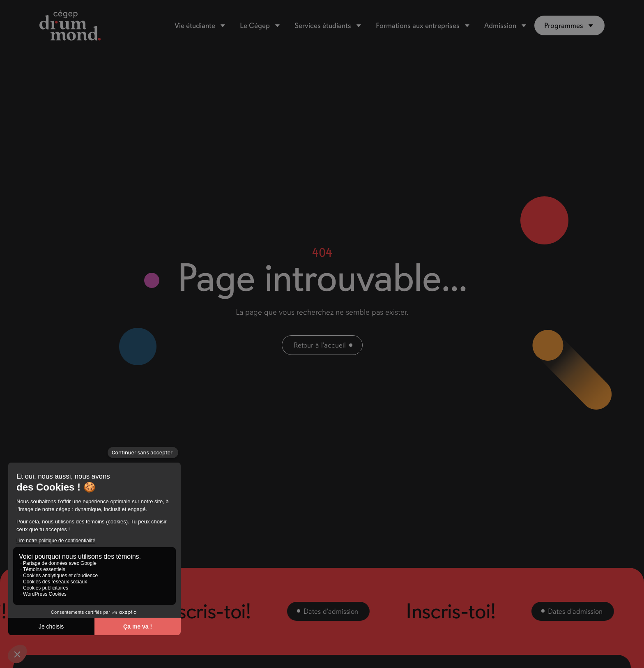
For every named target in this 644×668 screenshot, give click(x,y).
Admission (500, 25)
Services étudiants (323, 25)
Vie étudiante (195, 25)
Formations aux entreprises (418, 25)
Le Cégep (255, 25)
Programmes (564, 25)
